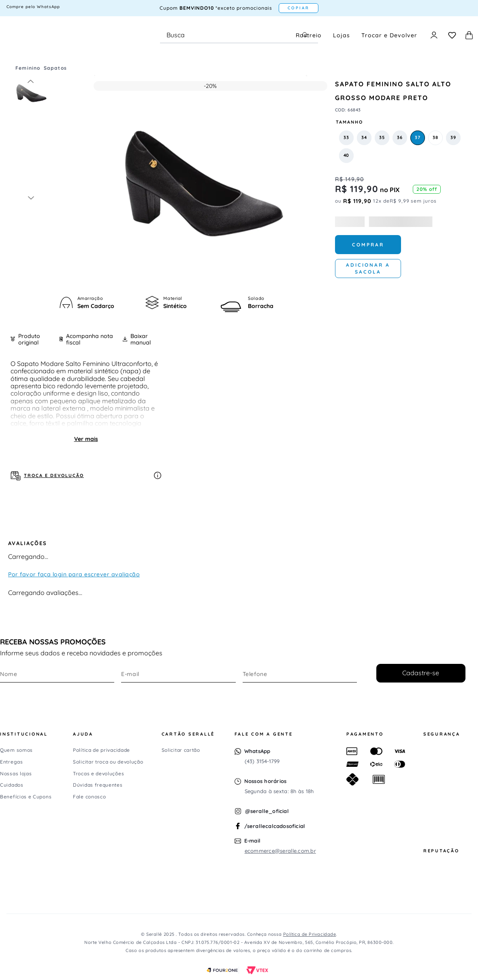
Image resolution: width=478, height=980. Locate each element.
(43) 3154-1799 (262, 761)
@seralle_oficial (267, 811)
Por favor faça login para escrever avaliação (74, 574)
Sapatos (55, 68)
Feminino (28, 68)
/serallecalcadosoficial (275, 826)
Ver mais (86, 439)
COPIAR (299, 8)
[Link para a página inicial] (12, 68)
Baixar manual (137, 339)
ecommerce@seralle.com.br (280, 851)
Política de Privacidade (310, 934)
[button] (346, 138)
